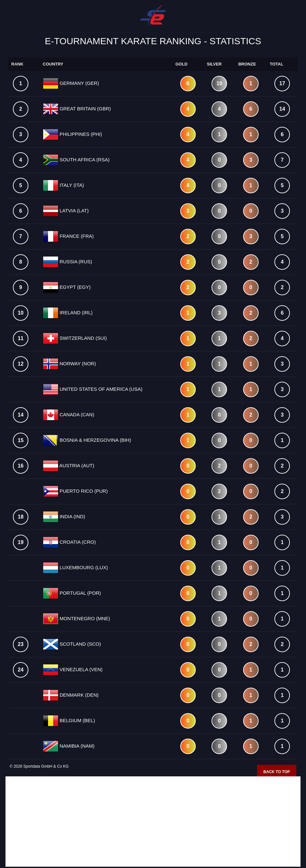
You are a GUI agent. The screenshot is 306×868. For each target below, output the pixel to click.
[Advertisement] (153, 822)
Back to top (277, 772)
